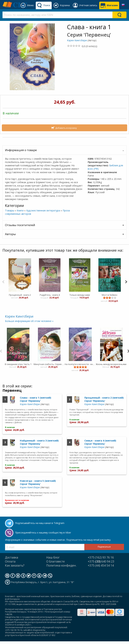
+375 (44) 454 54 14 (101, 565)
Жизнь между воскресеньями (111, 364)
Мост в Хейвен (110, 295)
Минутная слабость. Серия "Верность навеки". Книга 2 (49, 364)
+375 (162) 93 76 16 (101, 557)
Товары (10, 210)
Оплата (10, 561)
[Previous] (3, 281)
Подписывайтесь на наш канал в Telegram (40, 523)
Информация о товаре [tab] (21, 150)
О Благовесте (55, 561)
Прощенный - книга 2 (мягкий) (104, 399)
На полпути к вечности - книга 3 (80, 364)
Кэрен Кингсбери (77, 40)
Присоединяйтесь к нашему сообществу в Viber (43, 533)
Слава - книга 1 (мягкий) (36, 399)
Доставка (12, 557)
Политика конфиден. (61, 565)
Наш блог (53, 557)
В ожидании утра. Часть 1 (18, 364)
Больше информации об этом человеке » (29, 321)
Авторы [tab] (10, 234)
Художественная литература (43, 210)
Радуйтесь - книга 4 (50, 295)
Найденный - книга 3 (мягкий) (39, 442)
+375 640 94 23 (101, 561)
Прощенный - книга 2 (20, 295)
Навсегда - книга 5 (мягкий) (38, 482)
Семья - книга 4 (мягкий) (100, 442)
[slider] (74, 46)
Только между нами (80, 295)
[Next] (126, 281)
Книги (20, 210)
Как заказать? (15, 565)
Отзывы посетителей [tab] (20, 225)
